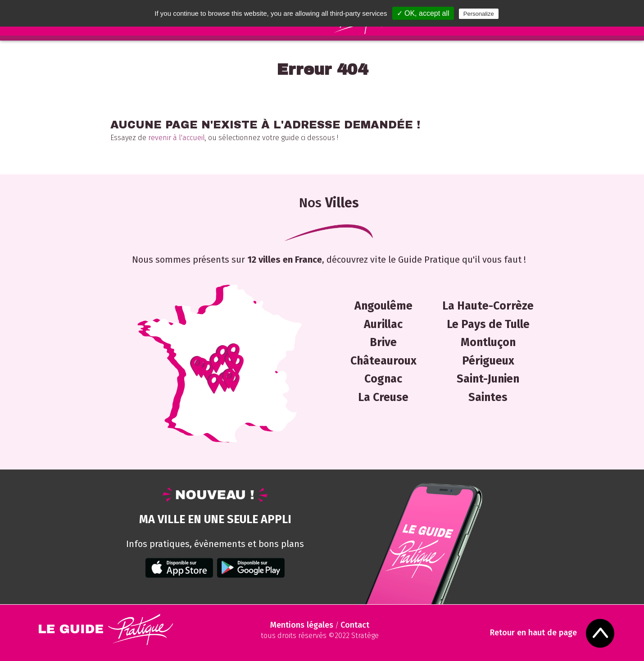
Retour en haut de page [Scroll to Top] (536, 633)
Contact (355, 625)
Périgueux (488, 361)
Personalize (479, 14)
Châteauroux (383, 361)
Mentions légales (302, 625)
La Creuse (383, 397)
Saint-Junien (488, 379)
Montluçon (488, 342)
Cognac (383, 379)
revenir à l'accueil (177, 138)
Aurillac (383, 324)
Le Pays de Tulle (488, 324)
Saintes (488, 397)
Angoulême (383, 306)
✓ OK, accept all (423, 13)
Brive (383, 342)
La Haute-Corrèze (488, 306)
